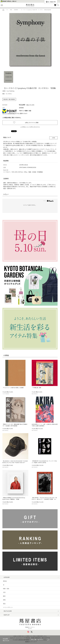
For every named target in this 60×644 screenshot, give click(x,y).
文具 (4, 592)
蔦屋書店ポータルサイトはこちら (30, 623)
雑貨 (4, 596)
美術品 (5, 581)
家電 (4, 600)
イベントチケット (8, 607)
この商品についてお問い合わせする (30, 127)
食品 (4, 604)
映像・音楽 (6, 589)
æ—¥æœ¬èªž (51, 2)
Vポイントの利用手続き (9, 113)
